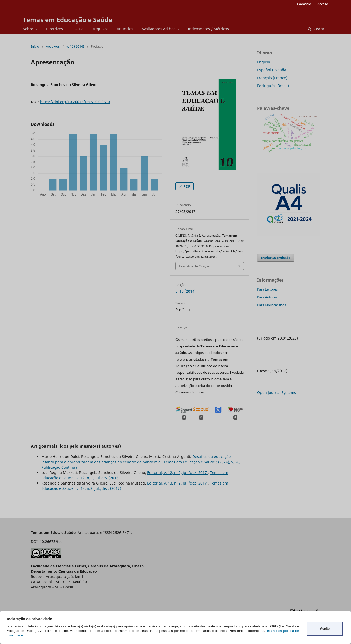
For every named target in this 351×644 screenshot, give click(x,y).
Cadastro (304, 4)
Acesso (323, 4)
